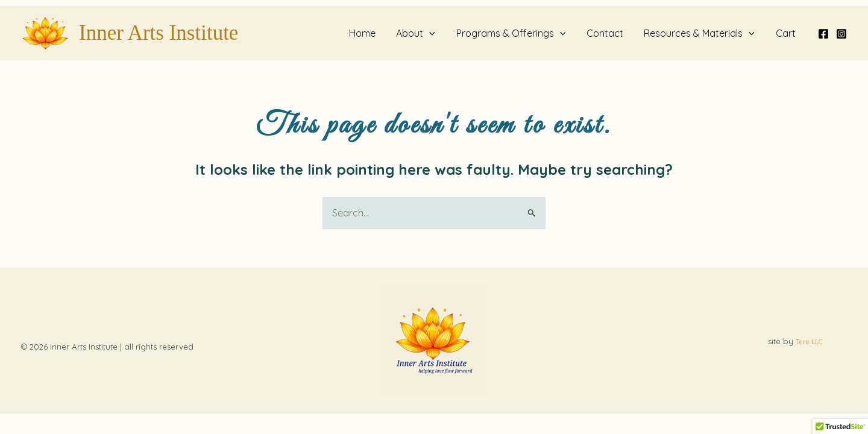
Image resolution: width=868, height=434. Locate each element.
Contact (609, 33)
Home (371, 33)
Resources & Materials (702, 33)
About (423, 33)
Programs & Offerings (517, 33)
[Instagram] (841, 34)
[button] (436, 33)
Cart (786, 33)
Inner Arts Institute (159, 33)
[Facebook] (823, 34)
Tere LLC (809, 342)
